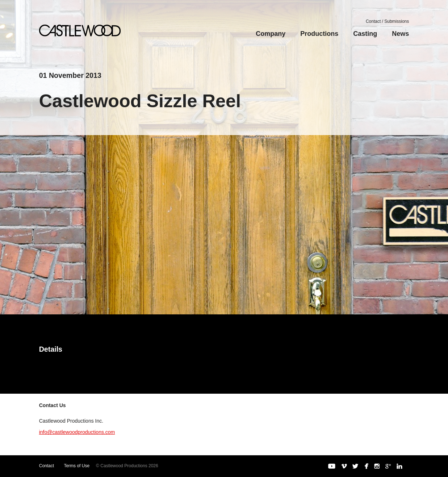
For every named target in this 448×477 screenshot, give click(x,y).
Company (271, 34)
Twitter (355, 466)
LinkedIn (399, 466)
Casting (365, 34)
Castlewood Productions (80, 31)
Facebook (366, 466)
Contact (47, 466)
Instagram (377, 466)
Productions (319, 34)
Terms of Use (77, 466)
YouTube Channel (332, 466)
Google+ (388, 466)
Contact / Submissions (387, 21)
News (400, 34)
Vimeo (344, 466)
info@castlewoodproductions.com (77, 432)
